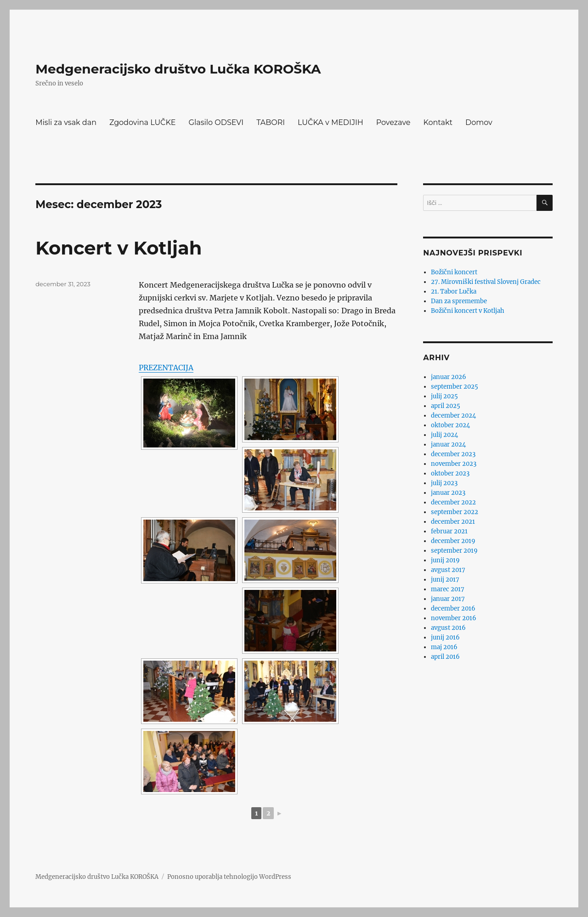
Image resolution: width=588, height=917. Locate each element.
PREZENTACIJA (166, 368)
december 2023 (453, 454)
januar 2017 (448, 599)
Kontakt (438, 122)
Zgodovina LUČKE (143, 122)
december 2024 (453, 416)
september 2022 (455, 512)
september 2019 (454, 551)
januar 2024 (448, 444)
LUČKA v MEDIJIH (331, 122)
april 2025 (446, 406)
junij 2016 (445, 637)
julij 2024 (444, 435)
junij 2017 (445, 580)
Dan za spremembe (459, 301)
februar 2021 (449, 531)
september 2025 (455, 387)
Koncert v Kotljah (119, 248)
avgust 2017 (448, 570)
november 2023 (454, 464)
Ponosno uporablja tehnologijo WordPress (229, 877)
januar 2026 (449, 377)
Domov (479, 122)
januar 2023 (448, 493)
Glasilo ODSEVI (216, 122)
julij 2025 (444, 396)
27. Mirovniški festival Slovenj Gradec (486, 282)
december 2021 (453, 522)
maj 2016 (444, 647)
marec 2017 (448, 589)
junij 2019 (445, 560)
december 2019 (453, 541)
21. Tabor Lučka (454, 292)
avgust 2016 (448, 628)
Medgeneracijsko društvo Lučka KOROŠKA (178, 69)
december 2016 (453, 609)
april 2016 (445, 657)
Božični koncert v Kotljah (468, 311)
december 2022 (453, 502)
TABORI (271, 122)
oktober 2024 (450, 425)
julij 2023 (444, 483)
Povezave (393, 122)
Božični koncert (454, 272)
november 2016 (454, 618)
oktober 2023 (450, 473)
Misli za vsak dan (66, 122)
